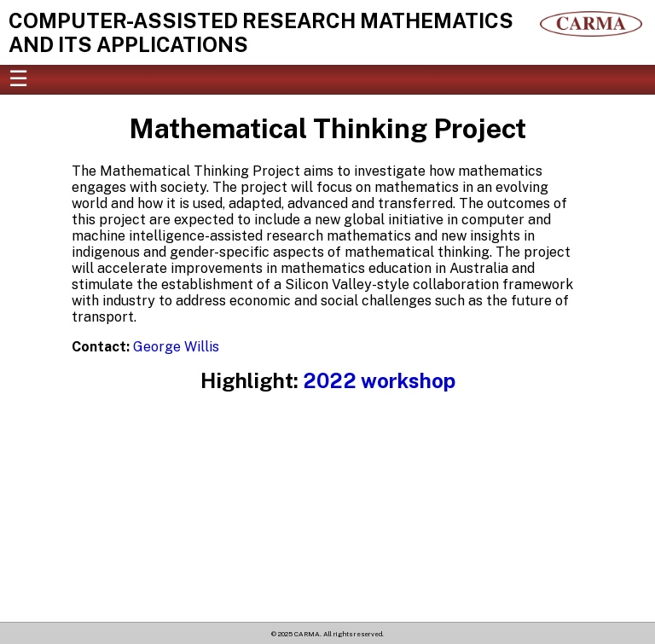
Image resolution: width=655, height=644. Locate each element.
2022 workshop (379, 380)
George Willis (176, 347)
